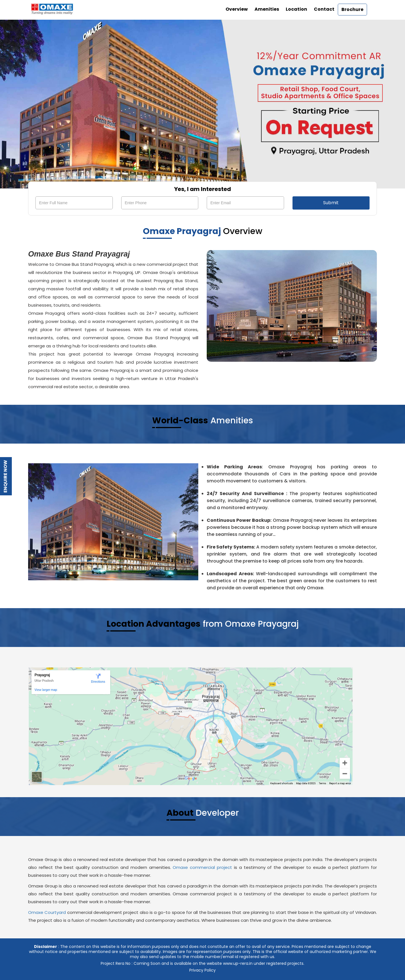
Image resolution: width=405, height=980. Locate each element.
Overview (237, 9)
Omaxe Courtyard (47, 912)
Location (296, 9)
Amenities (267, 9)
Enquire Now (5, 476)
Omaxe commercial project (202, 867)
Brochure (352, 9)
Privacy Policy (202, 970)
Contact (324, 9)
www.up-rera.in (238, 963)
